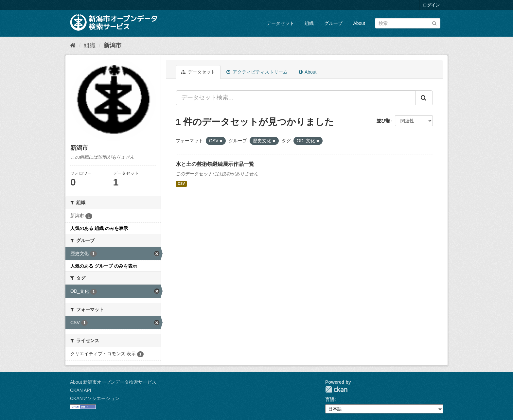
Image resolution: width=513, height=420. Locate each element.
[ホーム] (73, 45)
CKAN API (81, 390)
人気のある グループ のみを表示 (104, 266)
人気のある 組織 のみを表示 (99, 228)
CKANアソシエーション (95, 398)
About (359, 23)
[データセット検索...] (296, 98)
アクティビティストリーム (257, 72)
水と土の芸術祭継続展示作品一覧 (215, 164)
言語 (330, 399)
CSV (181, 184)
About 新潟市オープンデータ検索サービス (113, 382)
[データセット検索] (408, 23)
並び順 (383, 121)
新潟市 (113, 45)
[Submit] (434, 23)
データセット (280, 23)
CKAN (336, 389)
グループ (333, 23)
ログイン (431, 5)
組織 (309, 23)
